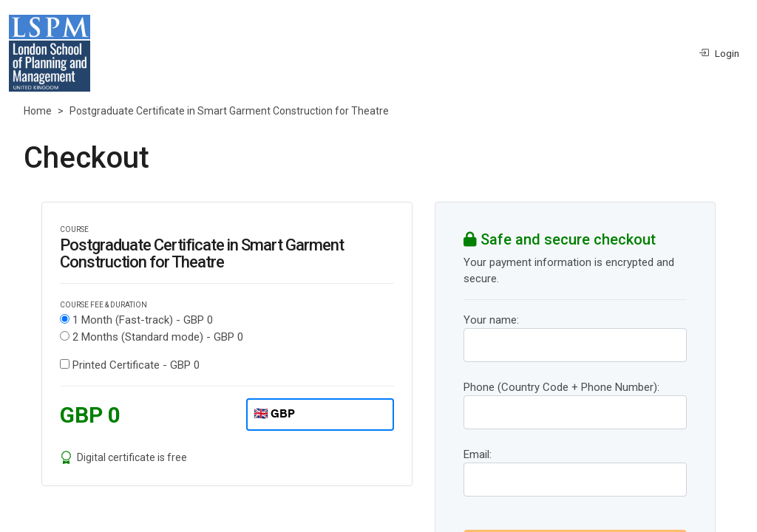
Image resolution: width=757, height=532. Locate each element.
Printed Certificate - (136, 365)
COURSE (74, 229)
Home (38, 111)
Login (719, 53)
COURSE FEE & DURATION (103, 305)
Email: (478, 454)
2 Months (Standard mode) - (158, 337)
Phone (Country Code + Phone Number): (561, 387)
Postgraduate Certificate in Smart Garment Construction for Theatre (229, 111)
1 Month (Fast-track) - (143, 320)
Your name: (491, 320)
